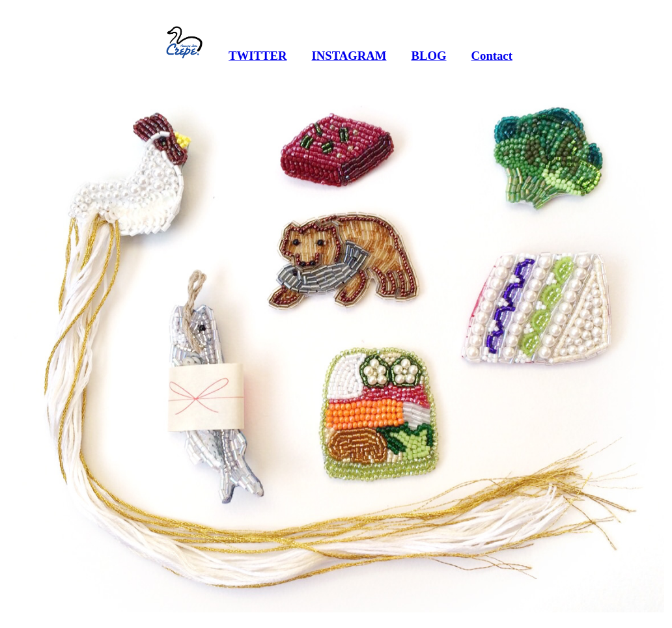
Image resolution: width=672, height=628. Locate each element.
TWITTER (258, 56)
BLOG (428, 56)
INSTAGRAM (349, 56)
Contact (492, 56)
